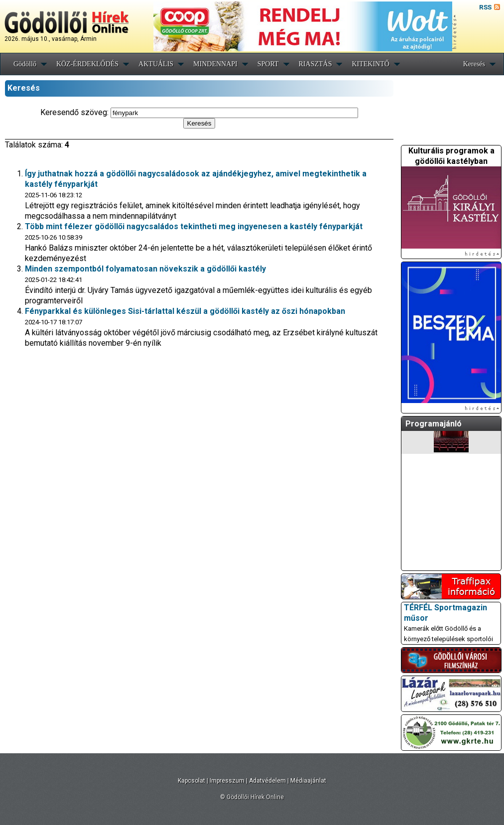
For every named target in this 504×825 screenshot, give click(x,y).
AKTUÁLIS (156, 64)
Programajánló (434, 424)
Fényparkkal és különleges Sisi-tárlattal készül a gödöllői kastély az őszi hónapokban (185, 311)
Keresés (474, 64)
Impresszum (227, 781)
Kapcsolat (191, 781)
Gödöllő (25, 64)
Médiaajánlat (308, 781)
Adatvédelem (267, 781)
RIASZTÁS (315, 64)
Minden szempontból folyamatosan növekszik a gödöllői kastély (145, 269)
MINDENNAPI (215, 64)
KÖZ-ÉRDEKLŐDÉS (87, 64)
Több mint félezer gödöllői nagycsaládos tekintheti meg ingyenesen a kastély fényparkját (194, 226)
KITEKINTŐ (370, 64)
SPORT (268, 64)
